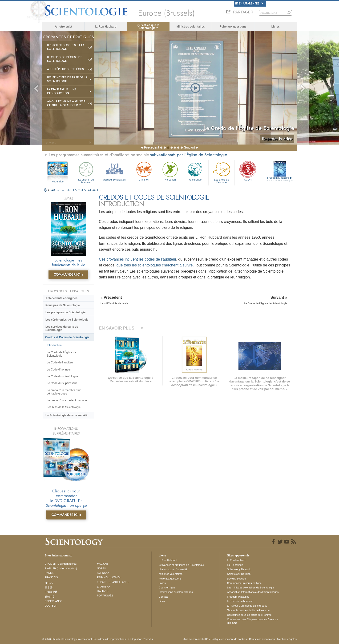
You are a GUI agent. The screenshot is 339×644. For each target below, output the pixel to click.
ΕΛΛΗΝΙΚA (104, 587)
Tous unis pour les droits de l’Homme (248, 610)
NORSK (102, 568)
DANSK (49, 573)
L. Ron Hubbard (106, 27)
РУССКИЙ (51, 592)
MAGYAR (103, 564)
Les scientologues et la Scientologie (66, 47)
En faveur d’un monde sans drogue (247, 606)
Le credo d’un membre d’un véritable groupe (64, 392)
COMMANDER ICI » (68, 274)
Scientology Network (239, 569)
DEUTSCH (51, 606)
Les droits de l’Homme (222, 172)
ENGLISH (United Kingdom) (61, 568)
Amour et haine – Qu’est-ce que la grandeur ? (67, 103)
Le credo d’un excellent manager (67, 400)
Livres (276, 27)
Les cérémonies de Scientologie (67, 320)
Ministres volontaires (191, 27)
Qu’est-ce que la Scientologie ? (148, 27)
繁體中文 (50, 597)
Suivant (189, 147)
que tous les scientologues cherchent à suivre (155, 265)
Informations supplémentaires (176, 592)
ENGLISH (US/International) (61, 564)
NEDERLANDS (54, 601)
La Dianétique (235, 565)
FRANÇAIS (51, 577)
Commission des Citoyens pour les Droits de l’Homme (252, 621)
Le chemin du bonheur (86, 172)
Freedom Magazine (280, 179)
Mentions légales (287, 639)
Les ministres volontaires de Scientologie (250, 588)
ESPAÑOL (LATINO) (109, 577)
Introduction (54, 345)
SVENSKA (103, 573)
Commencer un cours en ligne (244, 583)
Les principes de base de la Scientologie (67, 79)
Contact (163, 597)
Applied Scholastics (114, 171)
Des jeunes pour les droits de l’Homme (249, 615)
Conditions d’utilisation (262, 639)
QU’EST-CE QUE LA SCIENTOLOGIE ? (76, 190)
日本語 (49, 588)
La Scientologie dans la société (66, 415)
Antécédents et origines (61, 298)
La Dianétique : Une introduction (62, 91)
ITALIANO (103, 591)
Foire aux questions (233, 27)
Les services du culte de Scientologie (62, 328)
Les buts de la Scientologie (64, 407)
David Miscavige (236, 579)
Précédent (152, 147)
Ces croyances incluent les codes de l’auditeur (137, 259)
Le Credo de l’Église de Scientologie (65, 59)
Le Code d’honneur (59, 370)
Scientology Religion (239, 574)
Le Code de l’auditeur (60, 362)
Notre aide (58, 181)
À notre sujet (63, 27)
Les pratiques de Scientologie (65, 312)
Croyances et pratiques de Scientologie (181, 565)
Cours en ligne (167, 588)
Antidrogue (195, 171)
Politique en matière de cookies (229, 639)
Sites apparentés (249, 4)
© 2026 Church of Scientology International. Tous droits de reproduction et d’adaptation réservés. (98, 639)
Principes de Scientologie (63, 305)
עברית (49, 583)
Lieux (162, 601)
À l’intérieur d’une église (66, 69)
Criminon (144, 171)
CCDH (248, 171)
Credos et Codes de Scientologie (67, 337)
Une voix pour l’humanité (173, 569)
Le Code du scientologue (63, 376)
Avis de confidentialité (196, 639)
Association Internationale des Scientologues (253, 592)
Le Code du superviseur (62, 383)
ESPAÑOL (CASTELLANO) (113, 582)
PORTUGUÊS (105, 596)
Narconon (170, 171)
